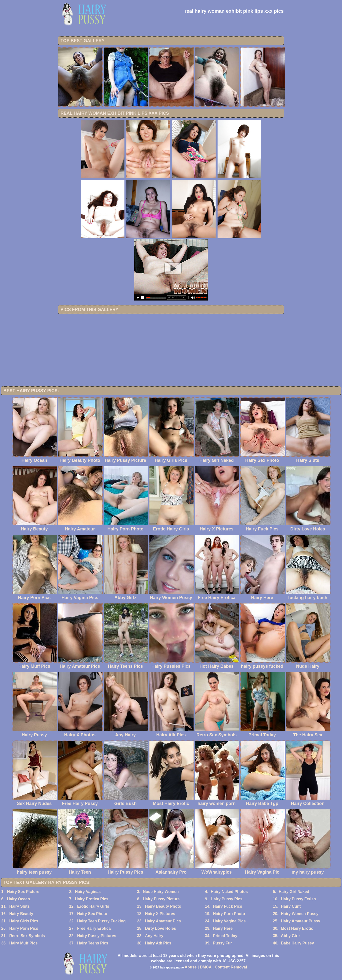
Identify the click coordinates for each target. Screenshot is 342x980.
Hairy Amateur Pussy (300, 921)
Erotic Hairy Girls (93, 906)
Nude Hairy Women (161, 892)
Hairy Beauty (21, 914)
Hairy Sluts (20, 906)
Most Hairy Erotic (297, 928)
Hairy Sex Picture (23, 892)
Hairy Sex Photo (92, 914)
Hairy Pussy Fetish (298, 899)
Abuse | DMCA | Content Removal (216, 967)
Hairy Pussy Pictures (97, 936)
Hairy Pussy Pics (226, 899)
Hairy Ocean (18, 899)
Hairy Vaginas (88, 892)
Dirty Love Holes (160, 928)
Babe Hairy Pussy (297, 943)
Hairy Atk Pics (158, 943)
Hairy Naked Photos (229, 892)
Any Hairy (154, 936)
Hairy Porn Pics (24, 928)
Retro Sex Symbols (27, 936)
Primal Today (225, 936)
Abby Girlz (291, 936)
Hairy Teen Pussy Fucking (101, 921)
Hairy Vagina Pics (229, 921)
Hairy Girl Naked (294, 892)
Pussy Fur (222, 943)
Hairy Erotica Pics (92, 899)
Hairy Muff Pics (24, 943)
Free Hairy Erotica (94, 928)
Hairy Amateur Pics (163, 921)
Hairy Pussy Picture (161, 899)
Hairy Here (223, 928)
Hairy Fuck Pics (227, 906)
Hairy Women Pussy (300, 914)
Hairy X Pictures (160, 914)
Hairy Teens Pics (93, 943)
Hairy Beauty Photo (163, 906)
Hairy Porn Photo (229, 914)
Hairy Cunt (291, 906)
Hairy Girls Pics (24, 921)
